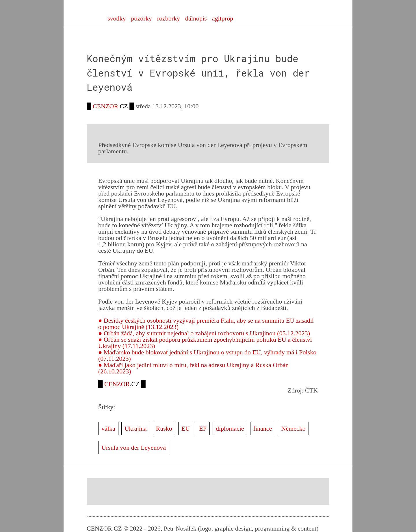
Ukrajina (136, 428)
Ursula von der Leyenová (134, 448)
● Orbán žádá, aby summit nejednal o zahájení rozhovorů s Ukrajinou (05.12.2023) (204, 333)
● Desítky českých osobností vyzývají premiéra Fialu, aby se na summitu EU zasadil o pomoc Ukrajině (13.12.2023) (206, 324)
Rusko (164, 428)
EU (186, 428)
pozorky (142, 18)
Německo (293, 428)
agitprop (223, 18)
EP (203, 428)
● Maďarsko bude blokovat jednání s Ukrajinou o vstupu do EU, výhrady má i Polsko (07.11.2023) (207, 355)
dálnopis (196, 18)
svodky (117, 18)
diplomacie (230, 428)
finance (263, 428)
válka (108, 428)
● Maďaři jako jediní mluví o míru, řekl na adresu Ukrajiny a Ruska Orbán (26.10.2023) (193, 368)
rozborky (169, 18)
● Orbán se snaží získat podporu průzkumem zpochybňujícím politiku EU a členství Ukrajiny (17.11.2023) (205, 343)
